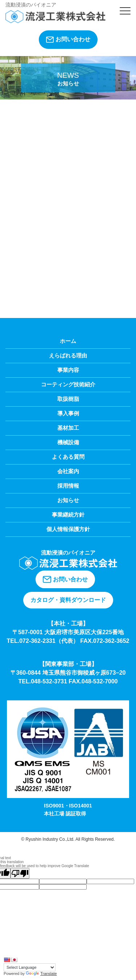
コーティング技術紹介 (68, 384)
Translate (41, 973)
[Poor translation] (20, 873)
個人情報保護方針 (68, 529)
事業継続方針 (68, 515)
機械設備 (68, 442)
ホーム (68, 341)
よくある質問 (68, 457)
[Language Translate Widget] (30, 967)
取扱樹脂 (68, 399)
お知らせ (68, 500)
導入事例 (68, 413)
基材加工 (68, 428)
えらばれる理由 (68, 355)
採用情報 (68, 486)
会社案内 (68, 471)
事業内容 (68, 370)
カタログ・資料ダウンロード (68, 600)
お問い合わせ (68, 39)
